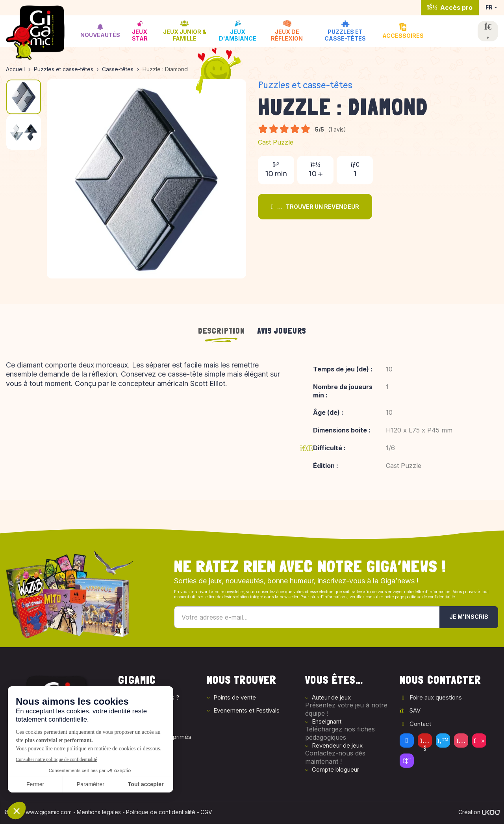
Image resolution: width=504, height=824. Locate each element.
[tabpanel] (252, 421)
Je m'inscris (469, 617)
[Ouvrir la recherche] (488, 31)
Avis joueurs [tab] (282, 331)
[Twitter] (443, 740)
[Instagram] (461, 740)
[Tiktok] (479, 740)
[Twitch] (407, 761)
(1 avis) (337, 129)
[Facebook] (407, 740)
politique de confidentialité (430, 597)
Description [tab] (221, 331)
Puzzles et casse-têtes (305, 85)
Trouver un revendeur (315, 207)
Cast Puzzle (276, 142)
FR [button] (489, 7)
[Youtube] (425, 740)
